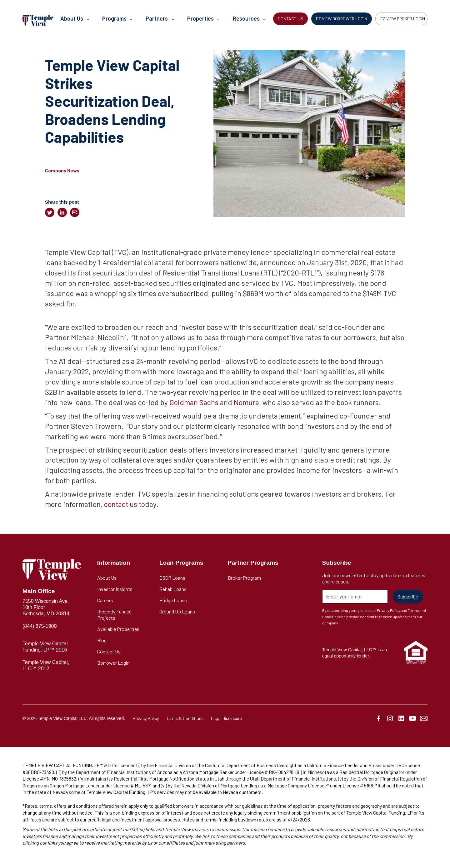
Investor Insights (115, 589)
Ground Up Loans (177, 611)
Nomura (246, 402)
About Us (107, 578)
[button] (74, 20)
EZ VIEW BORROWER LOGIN (342, 19)
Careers (105, 600)
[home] (38, 20)
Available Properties (118, 629)
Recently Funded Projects (114, 615)
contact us (121, 504)
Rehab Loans (173, 589)
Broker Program (244, 578)
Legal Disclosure (226, 718)
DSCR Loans (172, 578)
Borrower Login (113, 663)
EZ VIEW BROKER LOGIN (403, 19)
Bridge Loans (173, 600)
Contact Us (109, 651)
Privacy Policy (146, 718)
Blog (102, 640)
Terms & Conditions (185, 718)
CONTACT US (290, 19)
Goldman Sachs (194, 402)
